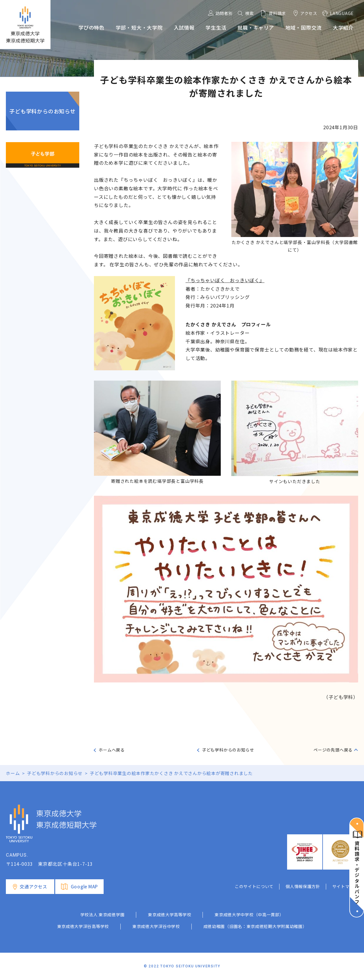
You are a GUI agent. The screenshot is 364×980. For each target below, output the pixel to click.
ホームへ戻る (112, 750)
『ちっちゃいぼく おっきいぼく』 (225, 280)
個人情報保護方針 (303, 886)
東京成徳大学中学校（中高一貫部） (249, 915)
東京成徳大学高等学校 (170, 915)
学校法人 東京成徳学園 (103, 915)
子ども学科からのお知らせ (43, 111)
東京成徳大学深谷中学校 (156, 926)
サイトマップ (345, 886)
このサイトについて (254, 886)
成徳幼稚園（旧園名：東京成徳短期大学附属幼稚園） (255, 926)
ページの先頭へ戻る (333, 750)
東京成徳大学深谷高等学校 (83, 926)
